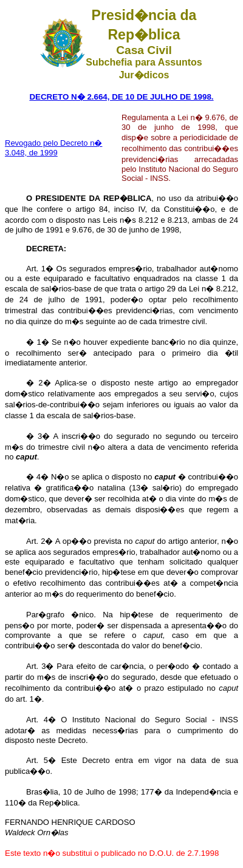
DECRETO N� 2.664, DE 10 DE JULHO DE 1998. (121, 97)
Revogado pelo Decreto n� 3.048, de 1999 (53, 148)
